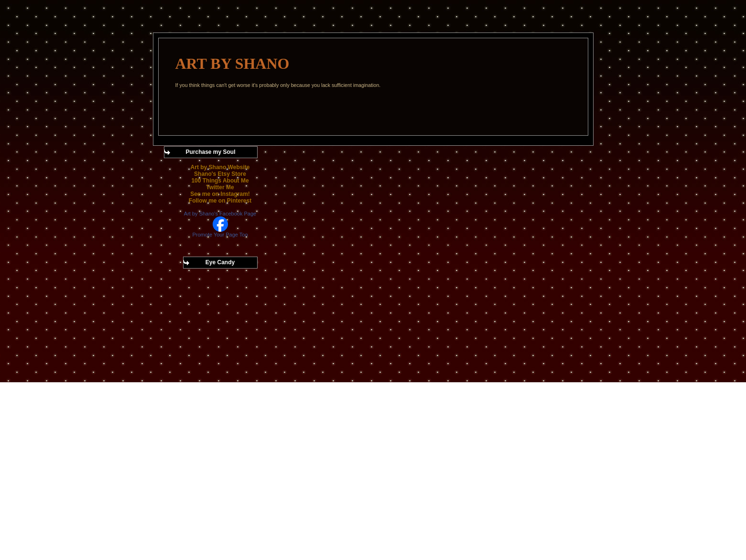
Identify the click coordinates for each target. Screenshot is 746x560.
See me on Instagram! (220, 194)
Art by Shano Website (220, 167)
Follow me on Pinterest (220, 201)
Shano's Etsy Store (220, 174)
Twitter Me (220, 187)
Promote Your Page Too (220, 235)
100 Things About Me (220, 181)
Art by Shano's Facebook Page (220, 214)
